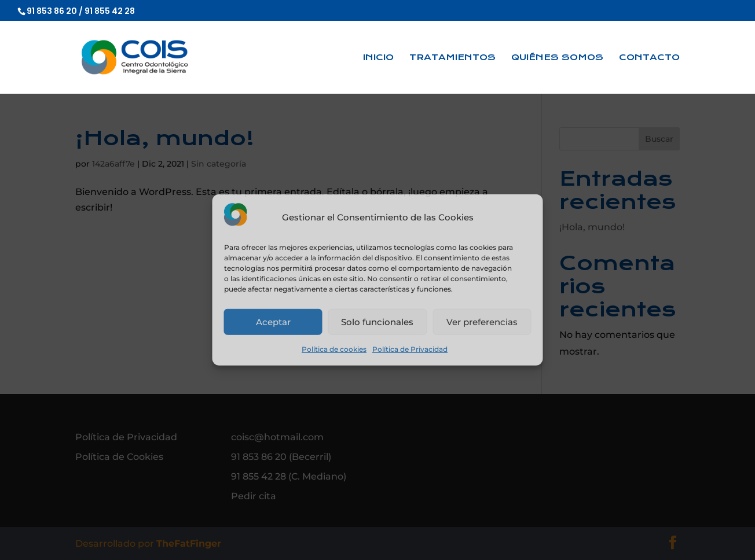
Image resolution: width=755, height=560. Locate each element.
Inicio (378, 58)
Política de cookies (334, 349)
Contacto (649, 58)
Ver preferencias (482, 322)
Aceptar (273, 322)
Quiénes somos (557, 58)
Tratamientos (452, 58)
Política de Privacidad (410, 349)
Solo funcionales (377, 322)
